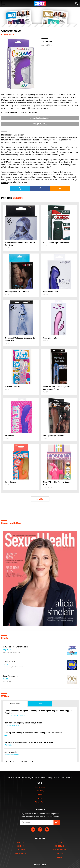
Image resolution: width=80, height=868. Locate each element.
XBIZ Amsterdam (59, 850)
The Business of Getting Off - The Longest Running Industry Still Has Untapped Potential (38, 712)
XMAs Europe (9, 661)
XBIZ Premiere (21, 853)
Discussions (15, 704)
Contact (40, 794)
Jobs (40, 704)
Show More (40, 499)
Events (5, 638)
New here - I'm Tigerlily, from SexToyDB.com (23, 723)
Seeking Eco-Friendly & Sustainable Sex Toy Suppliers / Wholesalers (33, 733)
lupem (40, 118)
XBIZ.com (21, 842)
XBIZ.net (6, 696)
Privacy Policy (40, 802)
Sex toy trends (10, 752)
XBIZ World (21, 850)
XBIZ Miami (59, 846)
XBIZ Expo (59, 853)
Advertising (40, 791)
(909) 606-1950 (40, 124)
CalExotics (8, 34)
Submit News (40, 787)
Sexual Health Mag (11, 523)
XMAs (59, 857)
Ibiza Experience (10, 676)
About (40, 798)
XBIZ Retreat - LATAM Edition (16, 647)
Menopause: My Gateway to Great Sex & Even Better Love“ (29, 742)
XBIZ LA (59, 842)
